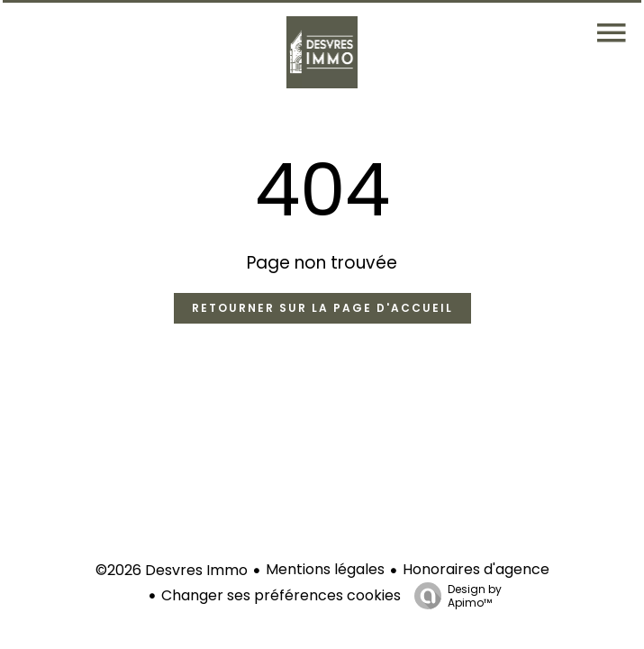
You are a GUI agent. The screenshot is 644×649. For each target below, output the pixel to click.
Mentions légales (325, 569)
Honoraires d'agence (476, 569)
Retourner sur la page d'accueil (322, 308)
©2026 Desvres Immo (172, 570)
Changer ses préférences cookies (281, 595)
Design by (454, 595)
